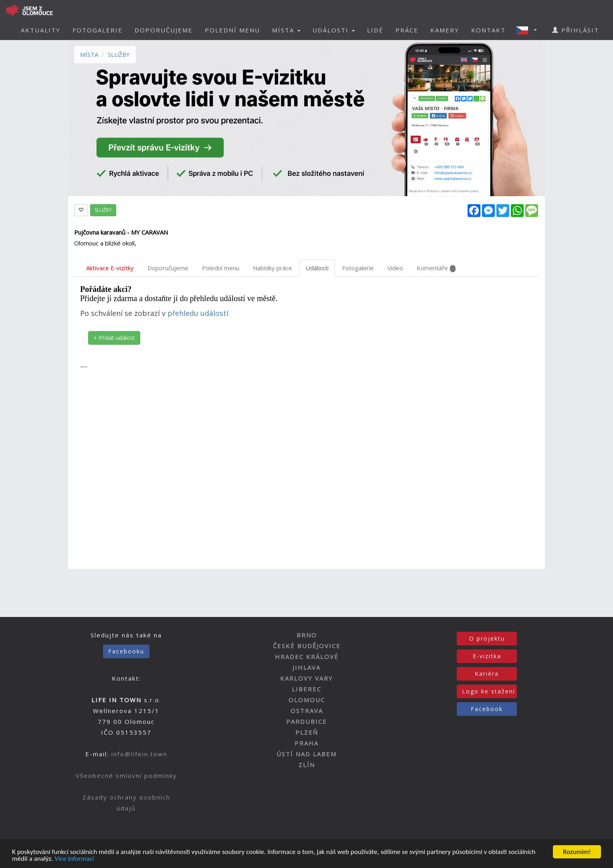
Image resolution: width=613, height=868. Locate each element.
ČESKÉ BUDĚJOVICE (307, 646)
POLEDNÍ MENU (232, 30)
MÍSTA (89, 54)
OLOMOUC (307, 700)
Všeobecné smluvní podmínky (126, 776)
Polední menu (221, 268)
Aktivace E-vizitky (110, 268)
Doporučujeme (168, 268)
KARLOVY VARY (306, 678)
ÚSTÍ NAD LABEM (306, 754)
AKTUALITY (41, 30)
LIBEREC (306, 689)
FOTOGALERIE (98, 30)
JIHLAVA (306, 667)
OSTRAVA (307, 711)
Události (317, 268)
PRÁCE (407, 30)
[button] (529, 30)
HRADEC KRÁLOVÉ (307, 657)
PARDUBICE (306, 721)
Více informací (74, 859)
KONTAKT (488, 30)
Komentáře (436, 268)
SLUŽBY (119, 54)
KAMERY (445, 30)
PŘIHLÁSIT (576, 30)
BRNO (307, 635)
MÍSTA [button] (286, 30)
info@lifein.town (139, 754)
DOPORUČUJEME (164, 30)
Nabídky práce (272, 268)
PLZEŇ (307, 732)
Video (395, 268)
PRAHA (306, 743)
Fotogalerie (358, 268)
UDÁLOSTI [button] (334, 30)
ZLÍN (307, 765)
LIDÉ (375, 30)
